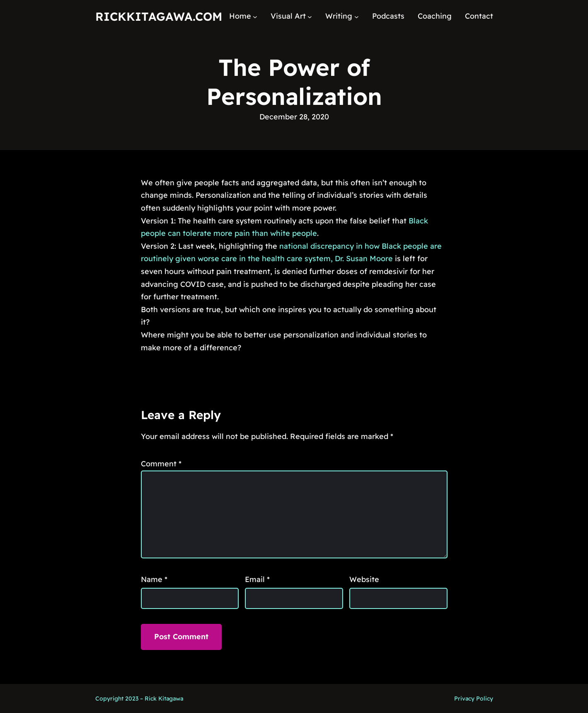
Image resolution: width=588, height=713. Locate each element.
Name (154, 579)
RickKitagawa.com (159, 16)
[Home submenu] (255, 16)
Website (364, 579)
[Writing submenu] (357, 16)
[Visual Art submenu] (310, 16)
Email (257, 579)
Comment (161, 464)
